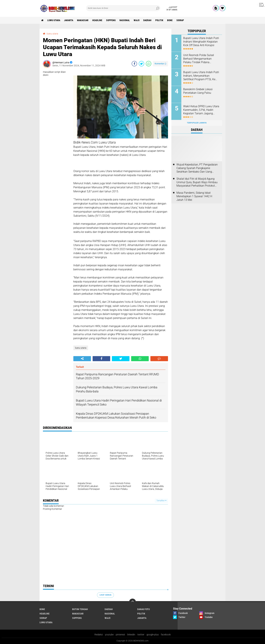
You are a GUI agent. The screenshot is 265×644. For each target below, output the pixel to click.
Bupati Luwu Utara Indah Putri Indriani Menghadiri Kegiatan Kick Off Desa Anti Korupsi (201, 42)
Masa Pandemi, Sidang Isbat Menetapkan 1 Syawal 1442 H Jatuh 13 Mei (194, 196)
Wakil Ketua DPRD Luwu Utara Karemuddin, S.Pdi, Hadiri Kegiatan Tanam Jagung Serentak (201, 110)
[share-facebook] (134, 64)
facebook (166, 635)
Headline (97, 20)
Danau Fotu (143, 609)
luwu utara (54, 20)
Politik (159, 20)
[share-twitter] (141, 64)
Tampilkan (161, 501)
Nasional (125, 20)
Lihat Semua (105, 595)
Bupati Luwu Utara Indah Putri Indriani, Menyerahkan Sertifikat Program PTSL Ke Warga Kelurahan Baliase (201, 76)
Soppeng (111, 20)
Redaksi (99, 635)
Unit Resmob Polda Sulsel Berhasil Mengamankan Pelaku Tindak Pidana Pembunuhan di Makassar (199, 59)
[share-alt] (82, 359)
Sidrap (180, 20)
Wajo (137, 20)
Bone (170, 20)
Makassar (83, 20)
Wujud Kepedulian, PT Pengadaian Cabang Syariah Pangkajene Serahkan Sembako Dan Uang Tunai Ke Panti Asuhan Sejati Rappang (197, 168)
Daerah (147, 20)
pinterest (120, 635)
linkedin (131, 635)
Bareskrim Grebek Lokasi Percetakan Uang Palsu (198, 91)
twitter (141, 635)
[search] (123, 8)
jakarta (69, 20)
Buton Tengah (80, 609)
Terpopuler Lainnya (197, 123)
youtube (109, 635)
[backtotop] (132, 602)
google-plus (153, 635)
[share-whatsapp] (149, 64)
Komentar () (160, 64)
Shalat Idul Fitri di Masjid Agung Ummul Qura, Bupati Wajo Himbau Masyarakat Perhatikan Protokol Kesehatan (197, 182)
